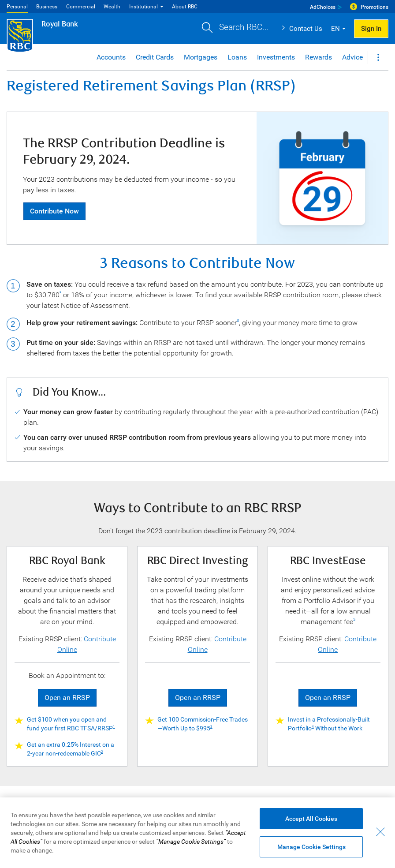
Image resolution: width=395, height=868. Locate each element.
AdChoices (323, 7)
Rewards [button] (319, 57)
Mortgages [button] (201, 57)
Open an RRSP (67, 698)
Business (47, 7)
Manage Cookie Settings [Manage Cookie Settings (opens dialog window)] (311, 847)
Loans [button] (237, 57)
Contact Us (306, 29)
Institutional (143, 7)
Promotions (375, 7)
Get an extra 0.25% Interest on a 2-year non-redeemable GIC (71, 749)
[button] (235, 29)
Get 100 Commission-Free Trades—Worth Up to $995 (203, 724)
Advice (352, 57)
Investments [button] (276, 57)
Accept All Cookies (311, 819)
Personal (17, 7)
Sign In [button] (371, 29)
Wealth (112, 7)
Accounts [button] (111, 57)
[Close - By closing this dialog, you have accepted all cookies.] (380, 832)
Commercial (81, 7)
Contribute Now (54, 211)
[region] (197, 833)
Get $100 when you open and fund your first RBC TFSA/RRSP (71, 724)
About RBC (185, 7)
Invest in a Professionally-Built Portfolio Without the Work (329, 724)
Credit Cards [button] (155, 57)
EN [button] (335, 29)
